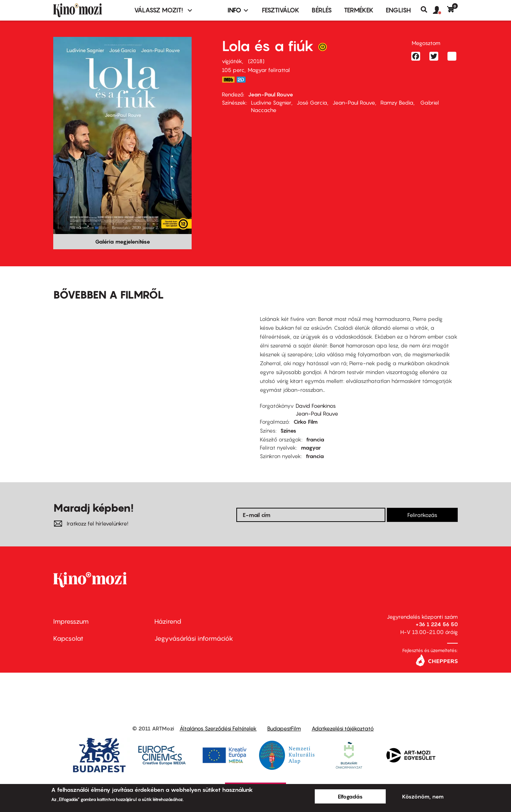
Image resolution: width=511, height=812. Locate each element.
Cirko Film (306, 422)
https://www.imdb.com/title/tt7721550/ (228, 80)
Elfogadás (350, 796)
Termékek (359, 10)
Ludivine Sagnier (271, 102)
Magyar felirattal (269, 70)
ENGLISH (398, 10)
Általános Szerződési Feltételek (218, 728)
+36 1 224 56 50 (437, 624)
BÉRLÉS (322, 10)
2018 (256, 61)
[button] (440, 10)
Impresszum (71, 621)
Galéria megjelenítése (123, 241)
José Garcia (312, 102)
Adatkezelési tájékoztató (343, 728)
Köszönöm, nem (423, 796)
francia (315, 439)
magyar (311, 447)
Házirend (168, 621)
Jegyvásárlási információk (194, 638)
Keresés (427, 10)
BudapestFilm (284, 728)
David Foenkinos (316, 406)
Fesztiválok (281, 10)
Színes (288, 430)
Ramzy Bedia (397, 102)
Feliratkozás (422, 515)
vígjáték (232, 61)
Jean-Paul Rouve (271, 94)
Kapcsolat (68, 638)
